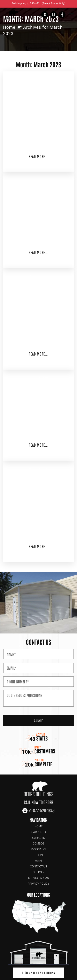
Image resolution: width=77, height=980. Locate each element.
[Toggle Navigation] (71, 15)
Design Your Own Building (38, 973)
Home (9, 27)
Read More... (38, 156)
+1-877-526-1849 (53, 15)
